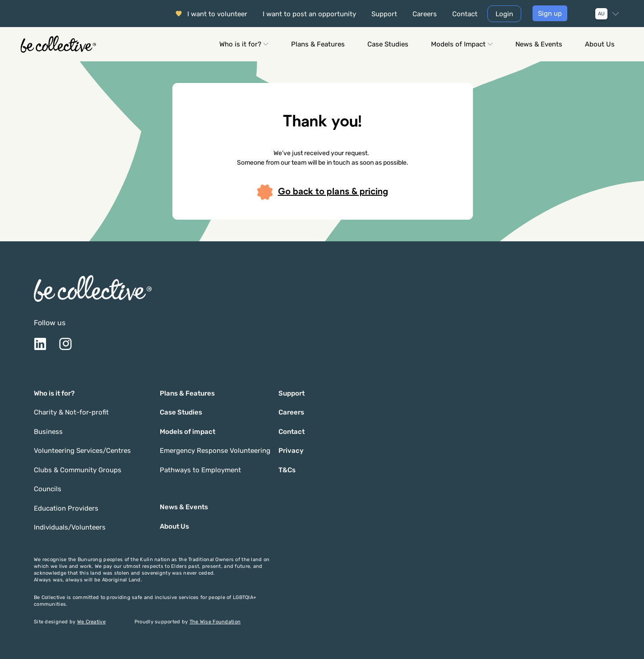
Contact (465, 14)
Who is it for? (244, 44)
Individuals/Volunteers (70, 527)
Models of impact (188, 432)
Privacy (291, 451)
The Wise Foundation (215, 622)
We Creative (91, 622)
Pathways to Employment (200, 470)
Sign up (550, 14)
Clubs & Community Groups (78, 470)
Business (48, 432)
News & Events (539, 44)
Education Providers (66, 508)
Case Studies (388, 44)
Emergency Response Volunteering (215, 451)
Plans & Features (318, 44)
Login (504, 14)
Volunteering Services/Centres (82, 451)
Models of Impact (462, 44)
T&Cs (287, 470)
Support (384, 14)
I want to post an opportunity (309, 14)
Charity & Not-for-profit (71, 412)
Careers (425, 14)
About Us (600, 44)
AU (601, 14)
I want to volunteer (217, 14)
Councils (48, 489)
